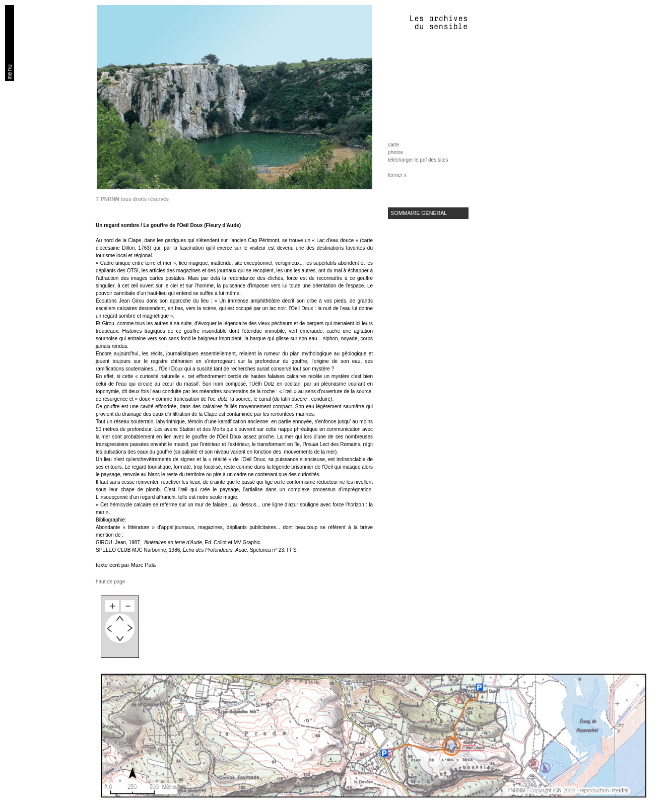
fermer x (397, 175)
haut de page (110, 582)
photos (395, 152)
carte (393, 145)
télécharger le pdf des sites (418, 160)
